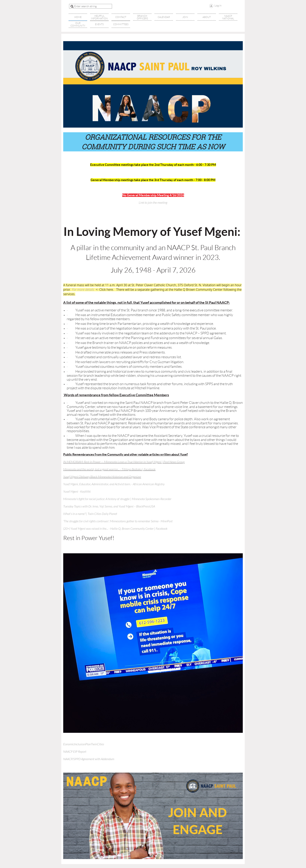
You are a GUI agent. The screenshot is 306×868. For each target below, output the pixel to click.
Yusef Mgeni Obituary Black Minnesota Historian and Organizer (102, 477)
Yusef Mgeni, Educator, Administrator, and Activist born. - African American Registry (114, 484)
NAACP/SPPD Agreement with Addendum (89, 759)
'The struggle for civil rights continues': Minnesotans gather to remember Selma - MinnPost (118, 521)
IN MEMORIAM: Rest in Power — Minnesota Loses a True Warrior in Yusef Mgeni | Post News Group (124, 462)
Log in (218, 5)
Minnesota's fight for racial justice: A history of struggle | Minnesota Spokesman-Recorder (117, 499)
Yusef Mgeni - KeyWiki (77, 492)
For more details (83, 290)
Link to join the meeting (153, 203)
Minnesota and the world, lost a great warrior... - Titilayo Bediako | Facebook (109, 469)
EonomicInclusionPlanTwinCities (84, 744)
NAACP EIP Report (75, 752)
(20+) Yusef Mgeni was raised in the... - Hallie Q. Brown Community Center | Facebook (115, 529)
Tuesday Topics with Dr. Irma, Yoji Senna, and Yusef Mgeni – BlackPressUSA (109, 506)
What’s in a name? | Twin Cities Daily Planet (90, 514)
